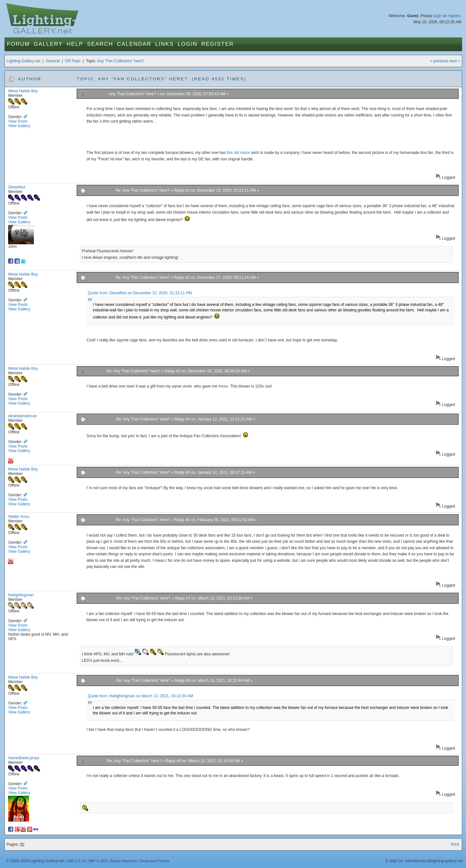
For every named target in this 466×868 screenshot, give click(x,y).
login (438, 16)
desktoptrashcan (22, 416)
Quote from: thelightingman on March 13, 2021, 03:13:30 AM (140, 696)
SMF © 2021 (98, 861)
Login (188, 44)
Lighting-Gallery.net (23, 61)
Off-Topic (73, 61)
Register (218, 44)
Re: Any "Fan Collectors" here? (142, 190)
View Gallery (19, 126)
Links (164, 44)
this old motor (238, 153)
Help (75, 44)
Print (455, 844)
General (53, 61)
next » (455, 61)
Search (100, 44)
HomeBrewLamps (24, 758)
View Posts (18, 121)
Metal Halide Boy (23, 91)
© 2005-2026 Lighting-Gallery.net (35, 861)
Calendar (134, 44)
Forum (18, 44)
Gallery (48, 44)
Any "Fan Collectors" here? (121, 61)
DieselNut (17, 187)
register (454, 16)
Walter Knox (19, 517)
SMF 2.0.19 (76, 861)
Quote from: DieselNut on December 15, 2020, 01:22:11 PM (140, 293)
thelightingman (21, 595)
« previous (439, 61)
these (223, 386)
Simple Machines (123, 861)
